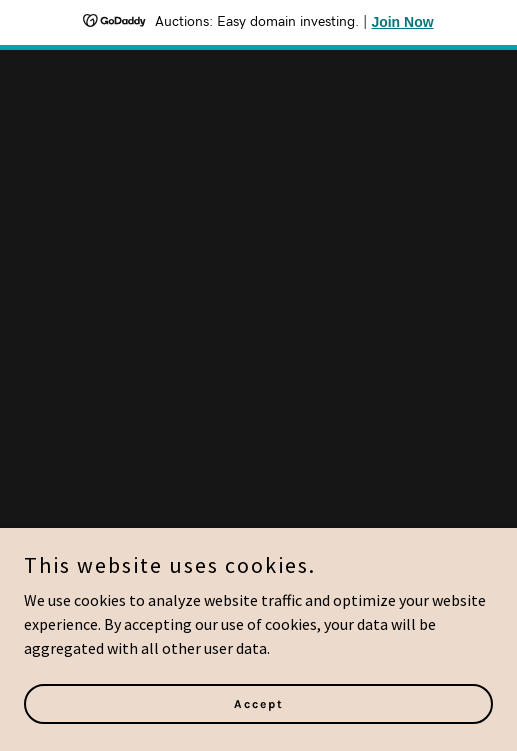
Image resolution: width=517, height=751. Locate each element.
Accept (259, 731)
